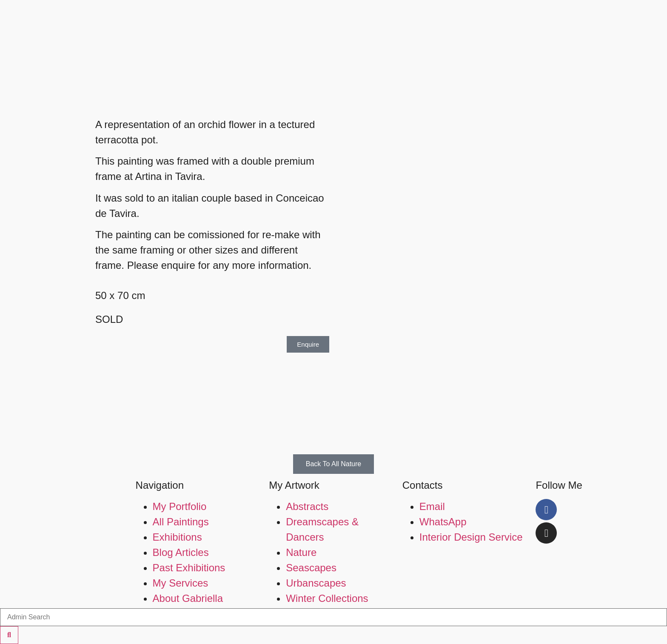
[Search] (9, 635)
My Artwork (294, 485)
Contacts (423, 485)
